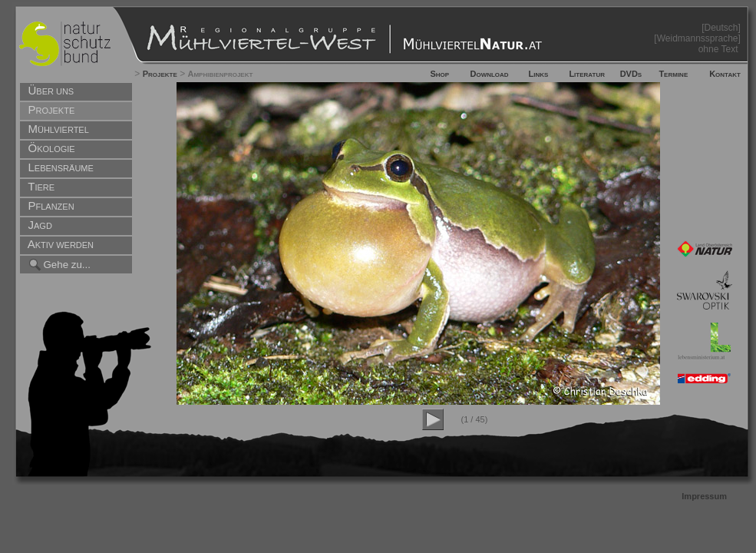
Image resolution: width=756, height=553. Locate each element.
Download (489, 74)
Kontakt (725, 74)
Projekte (160, 74)
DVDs (631, 74)
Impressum (704, 496)
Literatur (587, 74)
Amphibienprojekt (220, 74)
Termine (673, 74)
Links (539, 74)
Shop (439, 74)
